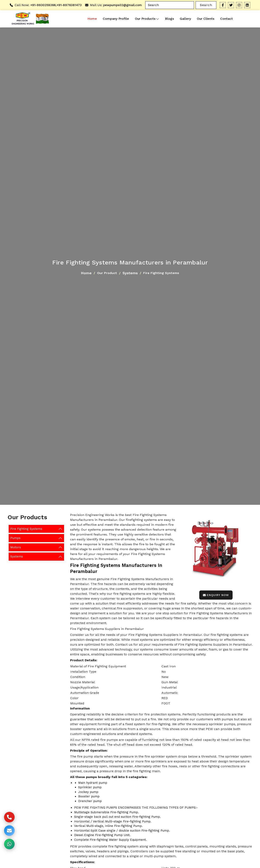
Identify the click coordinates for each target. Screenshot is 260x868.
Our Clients (206, 19)
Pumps (15, 538)
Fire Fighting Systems (26, 529)
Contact (226, 19)
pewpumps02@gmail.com (122, 5)
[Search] (170, 5)
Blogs (169, 19)
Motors (16, 547)
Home (92, 19)
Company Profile (116, 19)
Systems (130, 273)
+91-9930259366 (43, 5)
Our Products (147, 19)
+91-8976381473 (69, 5)
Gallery (185, 19)
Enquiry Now (216, 595)
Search (206, 5)
